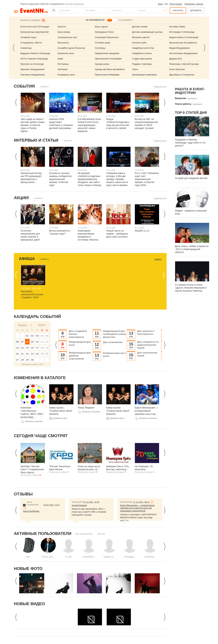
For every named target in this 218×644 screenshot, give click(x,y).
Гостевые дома (102, 43)
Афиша (27, 259)
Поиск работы (183, 104)
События (24, 86)
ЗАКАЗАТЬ (178, 10)
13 (17, 348)
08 (27, 342)
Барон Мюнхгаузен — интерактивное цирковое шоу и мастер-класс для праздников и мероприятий (137, 508)
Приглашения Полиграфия (108, 59)
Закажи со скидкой (30, 20)
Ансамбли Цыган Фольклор (71, 48)
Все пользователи (84, 534)
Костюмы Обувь (177, 27)
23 (32, 354)
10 (37, 342)
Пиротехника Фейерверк (107, 75)
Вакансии (180, 98)
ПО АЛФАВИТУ (126, 20)
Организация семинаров (144, 75)
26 (47, 354)
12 (47, 342)
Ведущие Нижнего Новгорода (35, 53)
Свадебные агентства (143, 48)
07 (22, 342)
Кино (158, 260)
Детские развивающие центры (147, 32)
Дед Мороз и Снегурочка (182, 75)
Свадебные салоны (142, 53)
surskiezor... (150, 557)
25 (42, 354)
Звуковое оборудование (32, 69)
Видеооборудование (180, 48)
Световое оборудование (33, 75)
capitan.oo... (109, 557)
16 (32, 348)
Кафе (60, 59)
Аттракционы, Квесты (31, 43)
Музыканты (63, 43)
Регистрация (176, 4)
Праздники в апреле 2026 (32, 364)
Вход (160, 4)
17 (37, 348)
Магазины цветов (141, 37)
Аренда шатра (102, 64)
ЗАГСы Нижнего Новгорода (34, 59)
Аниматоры (26, 48)
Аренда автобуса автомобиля (110, 69)
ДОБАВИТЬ (196, 10)
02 (32, 336)
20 (17, 354)
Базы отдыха (101, 27)
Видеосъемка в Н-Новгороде (184, 37)
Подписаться (160, 87)
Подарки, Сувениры (142, 64)
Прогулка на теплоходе (32, 64)
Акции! (22, 198)
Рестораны (63, 64)
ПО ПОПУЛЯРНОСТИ (95, 20)
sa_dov (69, 557)
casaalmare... (89, 557)
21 (22, 354)
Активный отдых (29, 37)
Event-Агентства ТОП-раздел (35, 27)
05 (47, 336)
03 (37, 336)
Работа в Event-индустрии (190, 91)
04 (42, 336)
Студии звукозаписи (142, 59)
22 (27, 354)
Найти (53, 10)
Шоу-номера (64, 32)
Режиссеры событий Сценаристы (186, 64)
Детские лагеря (140, 27)
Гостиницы (100, 48)
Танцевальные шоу (67, 37)
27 (17, 360)
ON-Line (101, 534)
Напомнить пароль (194, 4)
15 (27, 348)
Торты (135, 69)
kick (28, 557)
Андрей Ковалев (79, 505)
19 (47, 348)
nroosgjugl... (130, 557)
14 (22, 348)
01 (27, 336)
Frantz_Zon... (48, 557)
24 (37, 354)
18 (42, 348)
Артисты (62, 27)
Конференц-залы (66, 75)
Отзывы (23, 494)
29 (27, 360)
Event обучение (177, 69)
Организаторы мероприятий (34, 32)
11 (42, 342)
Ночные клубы (139, 43)
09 (32, 342)
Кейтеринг (63, 69)
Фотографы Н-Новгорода (182, 32)
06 (17, 342)
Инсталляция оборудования (183, 53)
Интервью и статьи (36, 140)
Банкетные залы (66, 53)
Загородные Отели (104, 32)
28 (22, 360)
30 (32, 360)
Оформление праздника (107, 53)
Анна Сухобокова (31, 511)
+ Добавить (44, 87)
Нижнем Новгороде (74, 4)
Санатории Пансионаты (107, 37)
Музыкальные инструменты (183, 43)
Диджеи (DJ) (176, 59)
